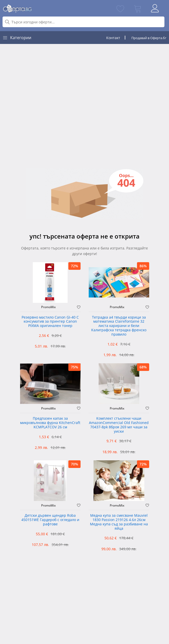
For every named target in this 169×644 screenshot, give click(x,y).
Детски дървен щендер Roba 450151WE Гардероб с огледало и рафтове (50, 520)
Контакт (113, 38)
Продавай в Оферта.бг (149, 38)
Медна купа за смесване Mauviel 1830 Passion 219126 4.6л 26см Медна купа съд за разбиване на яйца (119, 522)
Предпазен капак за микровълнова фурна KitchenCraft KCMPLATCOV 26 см (50, 423)
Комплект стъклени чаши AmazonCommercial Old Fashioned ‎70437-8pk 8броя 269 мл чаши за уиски (119, 425)
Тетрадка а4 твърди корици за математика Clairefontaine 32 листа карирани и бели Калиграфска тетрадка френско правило (119, 326)
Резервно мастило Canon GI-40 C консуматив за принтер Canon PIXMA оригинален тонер (50, 322)
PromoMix (48, 307)
